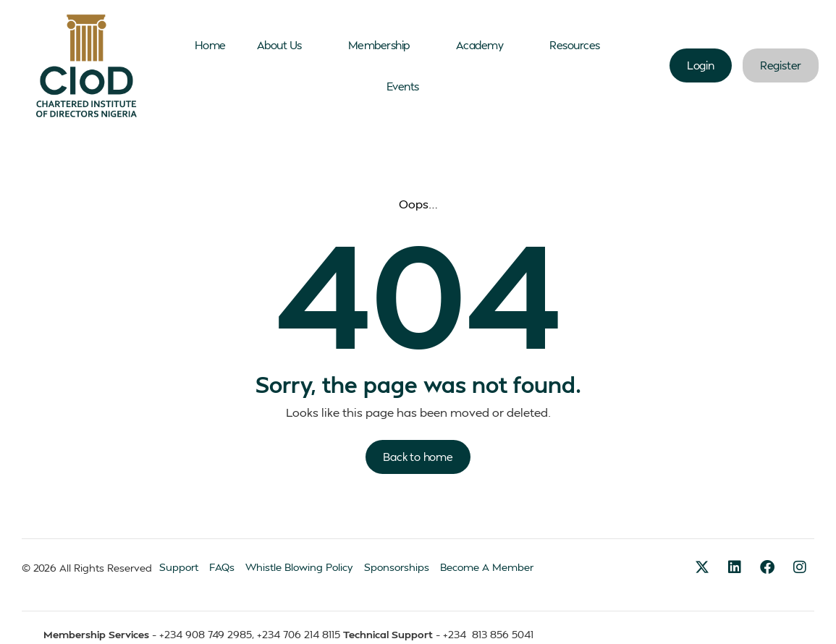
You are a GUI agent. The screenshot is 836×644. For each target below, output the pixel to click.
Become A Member (487, 567)
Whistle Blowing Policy (299, 567)
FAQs (222, 567)
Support (179, 567)
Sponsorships (397, 567)
